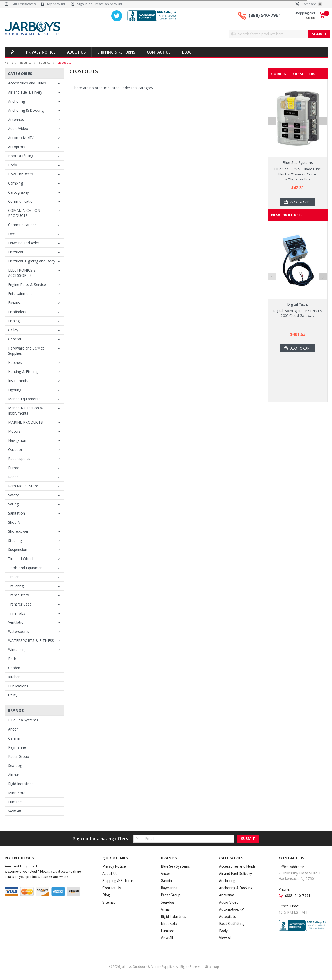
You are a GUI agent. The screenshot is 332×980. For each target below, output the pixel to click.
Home (9, 63)
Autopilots (17, 147)
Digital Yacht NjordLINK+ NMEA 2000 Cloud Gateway (298, 313)
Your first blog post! (21, 866)
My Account (56, 4)
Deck (12, 234)
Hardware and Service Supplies (26, 351)
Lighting (15, 390)
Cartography (18, 192)
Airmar (14, 775)
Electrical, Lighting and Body (32, 261)
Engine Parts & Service (27, 284)
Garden (14, 668)
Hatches (15, 362)
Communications (22, 225)
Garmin (14, 738)
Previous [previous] (272, 121)
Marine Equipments (24, 399)
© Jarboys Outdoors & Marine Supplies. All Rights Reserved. (164, 967)
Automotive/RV (21, 138)
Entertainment (20, 294)
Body (12, 165)
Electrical (26, 63)
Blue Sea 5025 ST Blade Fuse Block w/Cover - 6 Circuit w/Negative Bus (298, 174)
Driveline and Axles (24, 243)
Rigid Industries (21, 784)
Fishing (14, 321)
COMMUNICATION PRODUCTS (24, 213)
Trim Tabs (17, 613)
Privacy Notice (41, 52)
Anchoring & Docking (26, 110)
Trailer (13, 577)
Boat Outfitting (21, 156)
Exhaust (15, 303)
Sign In (82, 4)
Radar (13, 477)
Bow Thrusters (20, 174)
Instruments (18, 381)
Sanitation (16, 513)
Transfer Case (20, 604)
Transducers (18, 595)
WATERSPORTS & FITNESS (31, 640)
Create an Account (108, 4)
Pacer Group (19, 756)
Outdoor (15, 449)
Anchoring (16, 101)
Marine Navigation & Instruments (25, 410)
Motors (14, 431)
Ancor (13, 729)
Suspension (18, 550)
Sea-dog (15, 765)
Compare (309, 4)
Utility (13, 695)
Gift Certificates (24, 4)
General (15, 339)
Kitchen (14, 677)
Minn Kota (17, 793)
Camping (15, 183)
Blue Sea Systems (23, 720)
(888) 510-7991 (265, 15)
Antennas (16, 119)
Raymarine (17, 747)
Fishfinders (17, 312)
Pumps (14, 468)
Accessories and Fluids (27, 83)
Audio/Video (18, 129)
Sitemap (109, 902)
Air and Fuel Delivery (25, 92)
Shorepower (18, 531)
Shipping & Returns (116, 52)
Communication (21, 201)
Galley (13, 330)
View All (15, 811)
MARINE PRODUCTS (25, 422)
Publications (18, 686)
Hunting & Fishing (23, 371)
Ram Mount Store (23, 486)
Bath (12, 659)
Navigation (17, 440)
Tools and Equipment (26, 568)
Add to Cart (301, 202)
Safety (13, 495)
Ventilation (17, 622)
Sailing (13, 504)
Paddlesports (19, 459)
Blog (187, 52)
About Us (76, 52)
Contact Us (159, 52)
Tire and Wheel (21, 559)
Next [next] (323, 121)
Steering (15, 540)
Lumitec (15, 802)
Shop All (15, 522)
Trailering (16, 586)
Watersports (18, 631)
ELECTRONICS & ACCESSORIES (22, 273)
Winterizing (17, 650)
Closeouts (64, 63)
